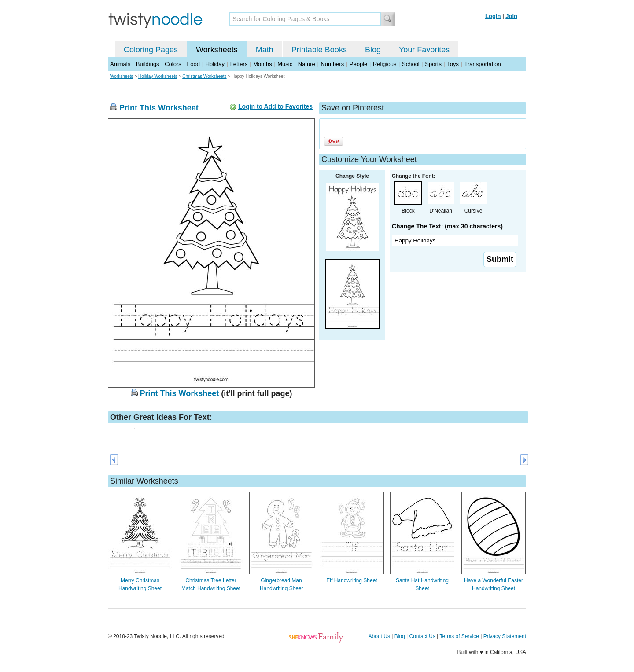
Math (265, 50)
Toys (453, 64)
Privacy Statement (505, 636)
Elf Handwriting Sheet (352, 580)
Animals (120, 64)
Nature (307, 64)
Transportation (482, 64)
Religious (385, 64)
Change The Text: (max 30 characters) (447, 226)
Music (285, 64)
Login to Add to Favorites (275, 106)
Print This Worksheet (159, 108)
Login (493, 16)
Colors (173, 64)
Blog (373, 50)
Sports (433, 64)
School (411, 64)
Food (193, 64)
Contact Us (422, 636)
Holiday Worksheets (158, 76)
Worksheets (217, 50)
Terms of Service (459, 636)
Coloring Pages (151, 50)
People (358, 64)
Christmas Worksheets (204, 76)
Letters (239, 64)
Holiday (215, 64)
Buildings (148, 64)
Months (263, 64)
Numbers (332, 64)
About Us (379, 636)
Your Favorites (424, 50)
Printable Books (319, 50)
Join (511, 16)
